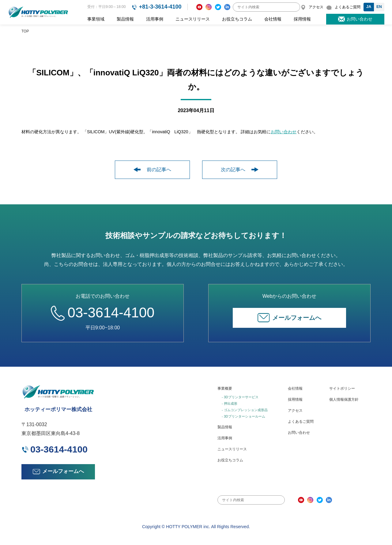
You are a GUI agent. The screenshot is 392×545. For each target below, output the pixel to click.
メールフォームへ (289, 317)
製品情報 (125, 19)
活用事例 (155, 19)
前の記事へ (152, 170)
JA (369, 7)
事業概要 (225, 388)
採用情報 (302, 19)
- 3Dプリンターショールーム (243, 415)
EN (379, 7)
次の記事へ (240, 170)
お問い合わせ (284, 132)
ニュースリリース (193, 19)
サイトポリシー (342, 388)
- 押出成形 (230, 403)
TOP (25, 31)
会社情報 (273, 19)
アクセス (295, 410)
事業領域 (96, 19)
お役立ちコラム (237, 19)
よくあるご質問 (301, 421)
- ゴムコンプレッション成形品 (245, 409)
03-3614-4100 (103, 312)
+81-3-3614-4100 (160, 7)
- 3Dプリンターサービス (240, 396)
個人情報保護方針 (344, 399)
